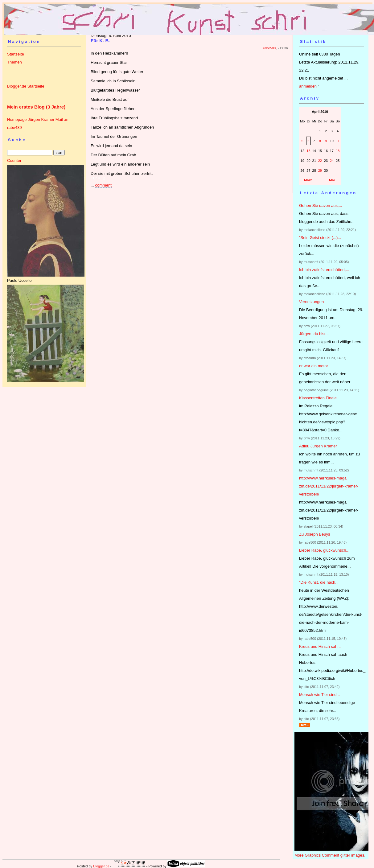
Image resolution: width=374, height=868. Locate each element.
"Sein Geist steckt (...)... (320, 238)
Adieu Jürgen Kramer (318, 446)
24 (332, 161)
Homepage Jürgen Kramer (31, 119)
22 (320, 161)
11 (338, 141)
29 (320, 171)
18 (338, 151)
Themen (14, 62)
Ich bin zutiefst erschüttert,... (324, 270)
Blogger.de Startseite (26, 86)
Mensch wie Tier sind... (319, 695)
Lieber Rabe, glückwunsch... (324, 550)
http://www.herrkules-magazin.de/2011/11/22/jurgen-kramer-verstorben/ (329, 486)
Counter (14, 160)
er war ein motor (314, 366)
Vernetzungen (311, 302)
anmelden (308, 86)
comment (103, 185)
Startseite (16, 54)
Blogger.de (101, 866)
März (308, 180)
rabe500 (269, 48)
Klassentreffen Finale (318, 398)
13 (308, 151)
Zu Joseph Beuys (314, 534)
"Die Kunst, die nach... (319, 582)
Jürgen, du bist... (314, 334)
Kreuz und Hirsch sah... (320, 646)
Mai (332, 180)
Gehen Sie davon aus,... (321, 206)
